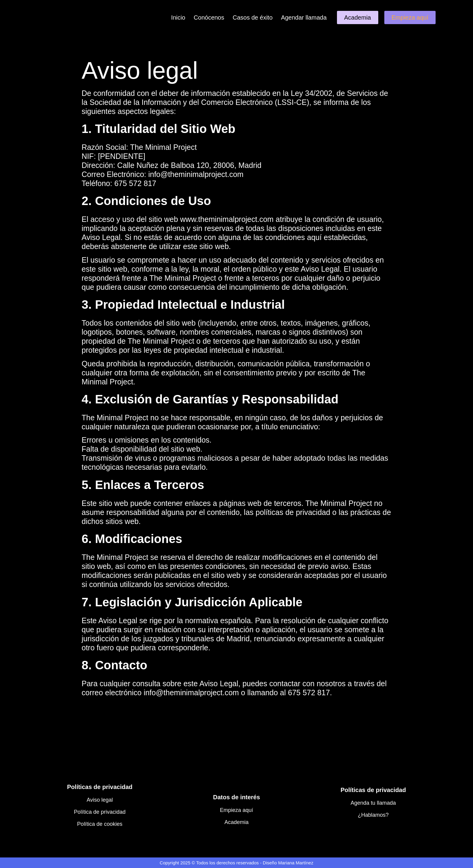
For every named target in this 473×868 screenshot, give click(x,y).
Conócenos (209, 17)
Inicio (178, 17)
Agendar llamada (304, 17)
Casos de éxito (252, 17)
